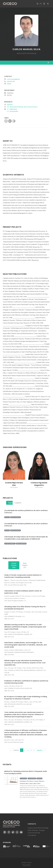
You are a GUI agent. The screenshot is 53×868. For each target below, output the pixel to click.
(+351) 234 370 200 (34, 833)
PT (41, 4)
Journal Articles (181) (14, 565)
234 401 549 (11, 81)
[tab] (9, 503)
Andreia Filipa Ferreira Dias (14, 484)
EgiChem (10, 104)
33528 (9, 84)
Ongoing (10, 503)
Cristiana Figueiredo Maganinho (39, 484)
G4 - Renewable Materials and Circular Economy (22, 107)
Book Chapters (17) (25, 565)
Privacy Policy (26, 865)
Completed (17, 503)
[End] (45, 750)
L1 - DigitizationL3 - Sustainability (12, 110)
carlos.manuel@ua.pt (13, 79)
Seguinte (40, 750)
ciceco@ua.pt (32, 835)
